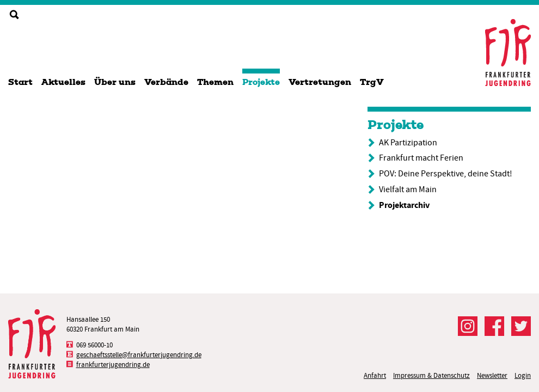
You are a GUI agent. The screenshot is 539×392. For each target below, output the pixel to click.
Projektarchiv (404, 205)
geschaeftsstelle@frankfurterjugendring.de (139, 355)
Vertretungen (320, 82)
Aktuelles (63, 82)
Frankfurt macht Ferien (421, 158)
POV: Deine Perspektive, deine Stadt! (446, 174)
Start (20, 82)
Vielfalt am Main (408, 189)
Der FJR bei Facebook (494, 326)
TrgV (372, 82)
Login (523, 375)
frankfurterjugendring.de (113, 365)
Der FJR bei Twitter (521, 326)
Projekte (261, 82)
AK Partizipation (408, 143)
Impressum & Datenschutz (431, 375)
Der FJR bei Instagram (468, 326)
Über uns (115, 82)
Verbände (166, 82)
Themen (215, 82)
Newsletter (492, 375)
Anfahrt (375, 375)
